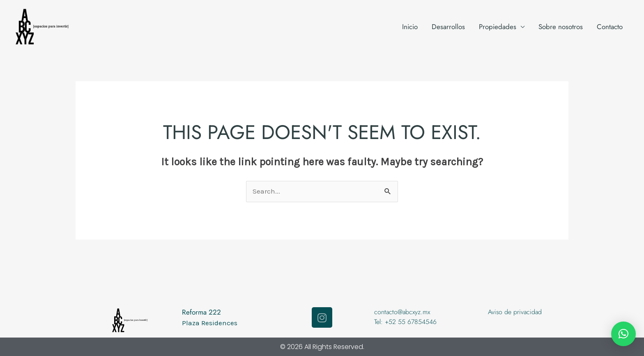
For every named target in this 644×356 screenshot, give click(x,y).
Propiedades (498, 27)
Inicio (410, 27)
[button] (623, 334)
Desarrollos (448, 27)
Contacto (610, 27)
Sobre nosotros (561, 27)
